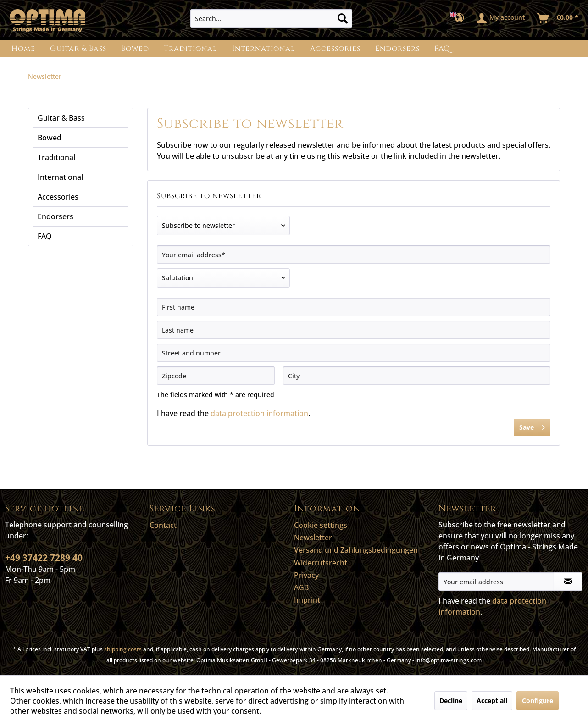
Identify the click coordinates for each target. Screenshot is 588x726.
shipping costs (123, 649)
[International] (264, 49)
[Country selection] (460, 18)
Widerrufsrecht (321, 563)
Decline (451, 701)
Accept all (492, 701)
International (60, 177)
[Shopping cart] (558, 18)
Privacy (306, 575)
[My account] (501, 18)
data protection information (259, 413)
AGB (301, 587)
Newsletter (313, 538)
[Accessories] (335, 49)
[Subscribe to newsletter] (568, 582)
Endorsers (55, 216)
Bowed (50, 138)
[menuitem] (271, 18)
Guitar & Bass (61, 118)
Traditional (56, 157)
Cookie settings (321, 525)
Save (532, 426)
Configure (538, 701)
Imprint (307, 600)
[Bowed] (135, 49)
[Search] (343, 18)
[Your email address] (496, 582)
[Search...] (271, 18)
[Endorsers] (397, 49)
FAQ (45, 236)
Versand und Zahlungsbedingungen (356, 550)
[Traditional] (191, 49)
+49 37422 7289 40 (44, 558)
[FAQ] (442, 49)
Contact (163, 525)
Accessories (58, 197)
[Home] (23, 49)
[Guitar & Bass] (78, 49)
